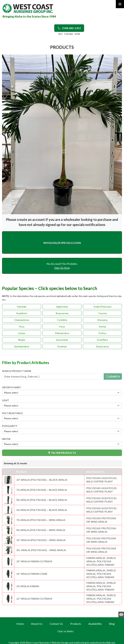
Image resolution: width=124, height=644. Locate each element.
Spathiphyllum (22, 346)
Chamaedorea (22, 320)
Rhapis (22, 340)
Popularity (10, 426)
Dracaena (102, 320)
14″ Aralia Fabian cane (32, 574)
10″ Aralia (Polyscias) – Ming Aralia (41, 540)
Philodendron (62, 333)
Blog (112, 624)
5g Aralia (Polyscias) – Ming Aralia (41, 530)
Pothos (103, 333)
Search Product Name (17, 371)
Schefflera (102, 340)
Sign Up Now (62, 268)
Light (6, 400)
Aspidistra (22, 313)
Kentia (103, 327)
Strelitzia (62, 346)
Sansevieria (62, 340)
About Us (37, 624)
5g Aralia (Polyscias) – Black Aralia (42, 500)
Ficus (22, 327)
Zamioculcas (102, 346)
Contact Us (56, 624)
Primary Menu (120, 4)
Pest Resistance (12, 413)
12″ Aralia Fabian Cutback (34, 599)
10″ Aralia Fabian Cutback (34, 561)
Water (6, 439)
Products (76, 624)
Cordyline (62, 320)
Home (20, 624)
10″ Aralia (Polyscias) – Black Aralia (42, 480)
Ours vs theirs (65, 631)
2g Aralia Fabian (28, 586)
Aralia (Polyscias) (103, 307)
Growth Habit (12, 387)
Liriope (22, 333)
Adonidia (22, 307)
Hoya (62, 327)
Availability (95, 624)
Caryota (103, 313)
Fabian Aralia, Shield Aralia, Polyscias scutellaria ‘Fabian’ (101, 561)
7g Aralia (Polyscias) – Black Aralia (42, 490)
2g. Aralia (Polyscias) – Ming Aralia (41, 550)
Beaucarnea (62, 313)
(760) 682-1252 (69, 28)
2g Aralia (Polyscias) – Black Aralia (42, 510)
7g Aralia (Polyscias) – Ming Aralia (41, 520)
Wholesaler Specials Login (62, 243)
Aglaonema (62, 307)
